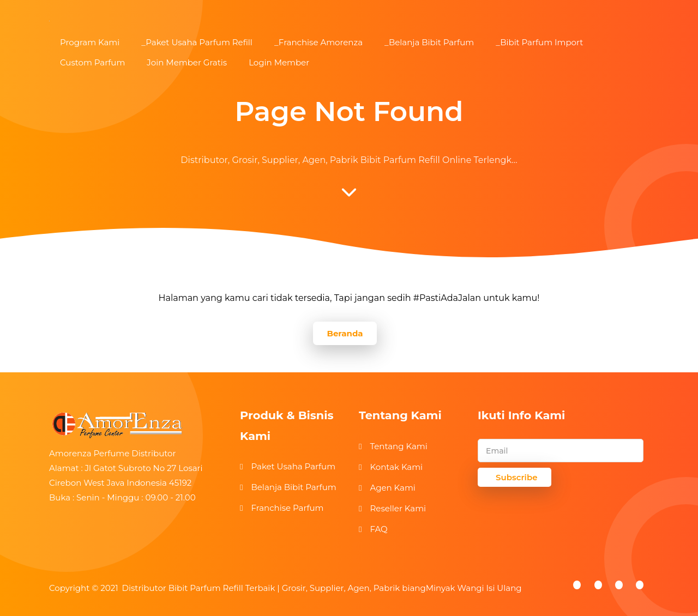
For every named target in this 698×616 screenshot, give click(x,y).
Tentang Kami (398, 446)
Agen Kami (392, 488)
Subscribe (517, 477)
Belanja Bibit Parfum (293, 487)
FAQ (378, 529)
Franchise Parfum (287, 508)
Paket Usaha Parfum (293, 466)
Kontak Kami (396, 467)
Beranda (345, 333)
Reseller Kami (398, 508)
